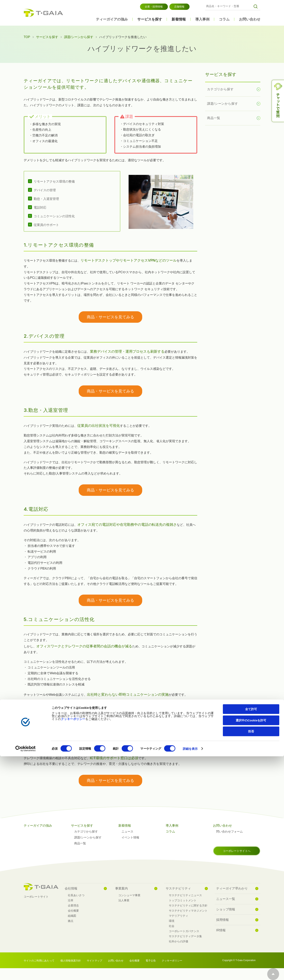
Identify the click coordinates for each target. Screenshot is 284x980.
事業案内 (121, 888)
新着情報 (179, 19)
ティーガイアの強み (112, 19)
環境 (172, 921)
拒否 (251, 955)
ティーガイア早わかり (232, 888)
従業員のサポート (46, 225)
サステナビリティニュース (185, 895)
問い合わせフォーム (229, 831)
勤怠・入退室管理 (46, 199)
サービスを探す (150, 19)
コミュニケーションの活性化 (54, 216)
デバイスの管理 (45, 190)
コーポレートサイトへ (237, 851)
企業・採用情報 (154, 7)
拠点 (71, 921)
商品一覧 (214, 118)
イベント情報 (130, 837)
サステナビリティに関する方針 (188, 905)
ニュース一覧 (226, 899)
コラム (224, 19)
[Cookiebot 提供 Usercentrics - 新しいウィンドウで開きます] (26, 972)
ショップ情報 (226, 909)
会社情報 (71, 888)
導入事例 (202, 19)
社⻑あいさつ (76, 895)
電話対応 (40, 207)
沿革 (71, 900)
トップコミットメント (183, 900)
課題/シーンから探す (79, 37)
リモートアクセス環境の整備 (54, 181)
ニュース (127, 831)
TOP (27, 37)
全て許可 (251, 933)
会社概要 (73, 911)
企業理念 (73, 905)
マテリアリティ (178, 916)
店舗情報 (179, 7)
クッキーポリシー (73, 943)
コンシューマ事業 (129, 895)
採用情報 (222, 920)
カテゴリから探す (220, 89)
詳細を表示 (190, 972)
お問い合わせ (250, 19)
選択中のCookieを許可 (251, 944)
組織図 (72, 916)
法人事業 (124, 900)
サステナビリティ (178, 888)
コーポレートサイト (36, 897)
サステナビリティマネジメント (188, 911)
